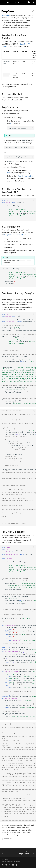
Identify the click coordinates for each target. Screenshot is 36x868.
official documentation (25, 176)
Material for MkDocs (14, 861)
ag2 (8, 859)
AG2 (12, 123)
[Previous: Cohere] (3, 853)
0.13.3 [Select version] (15, 2)
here (9, 173)
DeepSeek (5, 15)
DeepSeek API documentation (15, 235)
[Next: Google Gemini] (26, 853)
